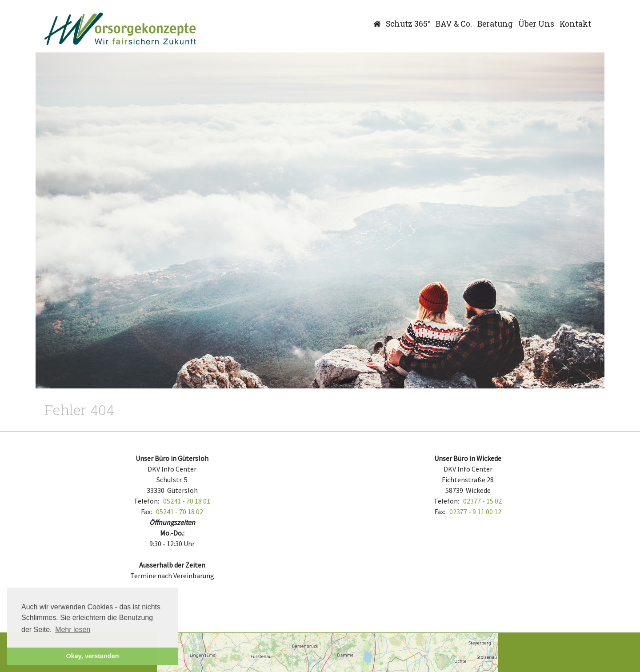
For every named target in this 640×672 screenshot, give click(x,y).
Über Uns (536, 24)
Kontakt (575, 24)
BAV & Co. (454, 24)
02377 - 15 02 (482, 501)
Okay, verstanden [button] (93, 656)
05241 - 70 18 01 (187, 501)
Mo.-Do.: (172, 533)
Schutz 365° (408, 24)
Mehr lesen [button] (73, 630)
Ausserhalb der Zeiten (172, 565)
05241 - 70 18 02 (180, 512)
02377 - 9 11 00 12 (475, 512)
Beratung (495, 24)
